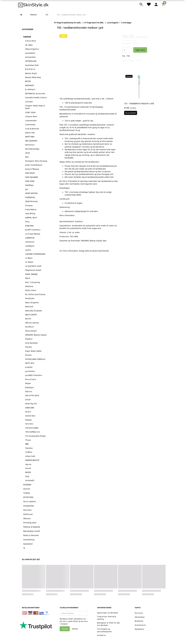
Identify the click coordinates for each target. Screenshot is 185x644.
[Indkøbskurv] (164, 4)
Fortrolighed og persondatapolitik (104, 630)
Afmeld (75, 629)
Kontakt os (102, 635)
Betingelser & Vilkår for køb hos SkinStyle (108, 624)
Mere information (67, 215)
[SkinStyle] (33, 5)
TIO (128, 56)
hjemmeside (103, 251)
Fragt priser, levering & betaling (107, 618)
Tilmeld (65, 629)
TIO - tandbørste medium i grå (139, 103)
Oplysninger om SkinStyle (108, 613)
